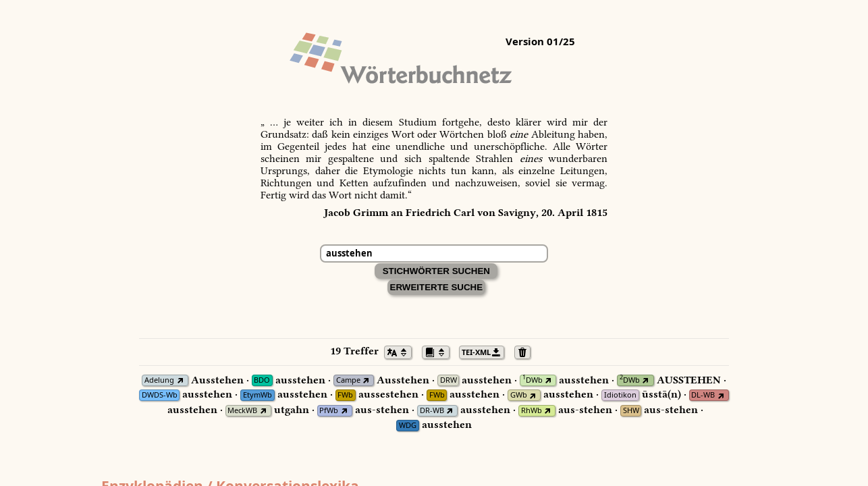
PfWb (329, 411)
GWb (519, 395)
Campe (348, 380)
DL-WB (703, 395)
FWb (345, 395)
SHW (631, 411)
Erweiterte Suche (437, 287)
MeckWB (242, 411)
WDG (408, 426)
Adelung (159, 380)
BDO (262, 380)
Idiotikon (620, 395)
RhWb (532, 411)
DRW (449, 380)
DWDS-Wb (160, 395)
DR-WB (432, 411)
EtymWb (257, 395)
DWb (533, 380)
